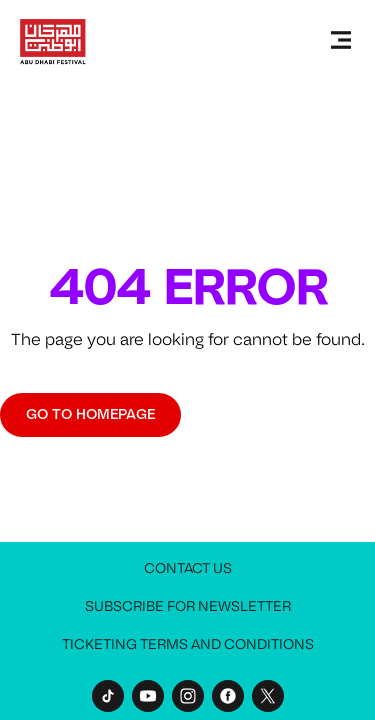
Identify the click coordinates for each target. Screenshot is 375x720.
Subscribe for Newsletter (188, 606)
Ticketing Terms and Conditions (188, 644)
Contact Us (188, 568)
